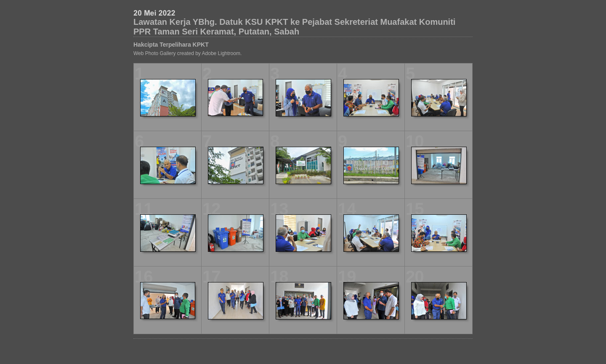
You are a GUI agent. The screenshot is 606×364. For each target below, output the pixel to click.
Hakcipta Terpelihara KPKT (171, 45)
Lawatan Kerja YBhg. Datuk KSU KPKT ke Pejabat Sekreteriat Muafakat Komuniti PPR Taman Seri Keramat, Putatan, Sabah (294, 27)
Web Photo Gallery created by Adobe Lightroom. (187, 53)
